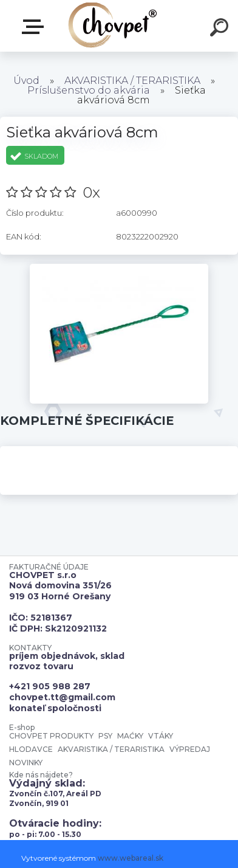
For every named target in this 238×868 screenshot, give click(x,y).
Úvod (26, 81)
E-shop (35, 27)
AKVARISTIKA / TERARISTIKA (132, 81)
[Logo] (113, 26)
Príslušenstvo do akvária (89, 90)
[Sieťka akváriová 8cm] (119, 268)
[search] (221, 29)
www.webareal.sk (131, 858)
